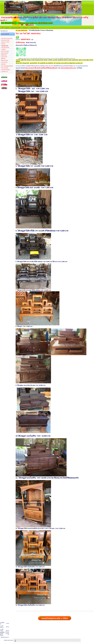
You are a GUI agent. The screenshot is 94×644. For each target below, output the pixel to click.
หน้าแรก (7, 28)
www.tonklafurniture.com (68, 68)
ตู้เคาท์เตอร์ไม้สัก (4, 53)
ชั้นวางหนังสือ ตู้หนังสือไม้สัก (7, 66)
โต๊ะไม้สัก (3, 44)
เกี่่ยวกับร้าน (25, 28)
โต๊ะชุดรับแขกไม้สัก (5, 40)
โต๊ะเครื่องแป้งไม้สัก (5, 48)
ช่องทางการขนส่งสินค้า (16, 28)
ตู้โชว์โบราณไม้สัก (5, 51)
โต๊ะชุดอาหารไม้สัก (5, 42)
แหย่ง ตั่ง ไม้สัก (4, 62)
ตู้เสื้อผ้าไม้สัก (4, 55)
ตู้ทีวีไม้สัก (3, 59)
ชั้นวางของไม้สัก (4, 68)
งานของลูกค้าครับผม (34, 28)
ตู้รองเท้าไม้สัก (4, 57)
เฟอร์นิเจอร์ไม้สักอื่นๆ (5, 70)
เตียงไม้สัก (3, 64)
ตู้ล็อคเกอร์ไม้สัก (4, 61)
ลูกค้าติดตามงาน (4, 72)
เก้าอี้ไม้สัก (3, 49)
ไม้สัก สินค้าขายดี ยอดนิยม (6, 38)
